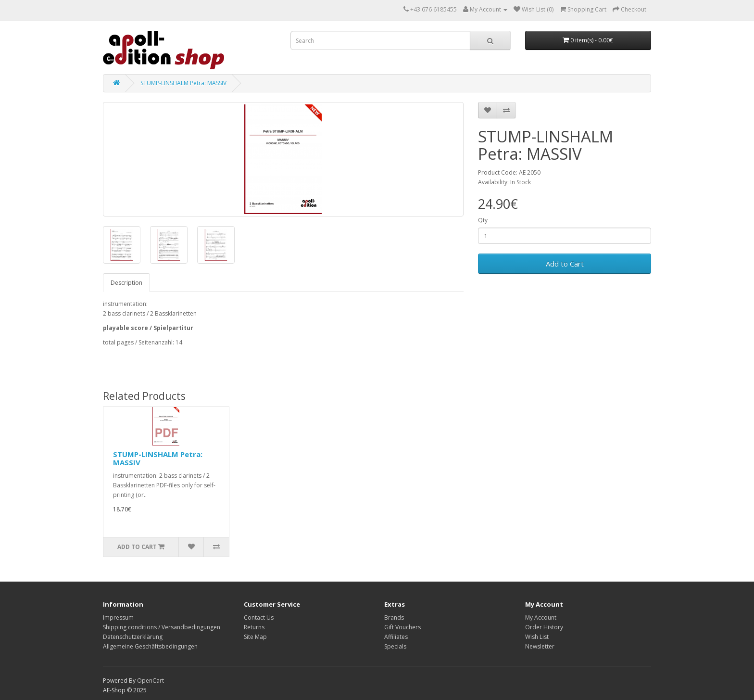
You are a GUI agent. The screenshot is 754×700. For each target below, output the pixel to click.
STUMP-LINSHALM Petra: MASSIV (183, 83)
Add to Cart (565, 264)
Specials (395, 646)
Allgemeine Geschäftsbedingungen (150, 646)
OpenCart (151, 681)
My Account (541, 617)
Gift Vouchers (402, 627)
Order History (544, 627)
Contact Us (259, 617)
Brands (394, 617)
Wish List (537, 637)
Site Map (255, 637)
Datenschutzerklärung (133, 637)
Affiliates (396, 637)
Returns (254, 627)
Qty (483, 220)
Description (126, 283)
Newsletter (540, 646)
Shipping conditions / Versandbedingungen (162, 627)
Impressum (118, 617)
